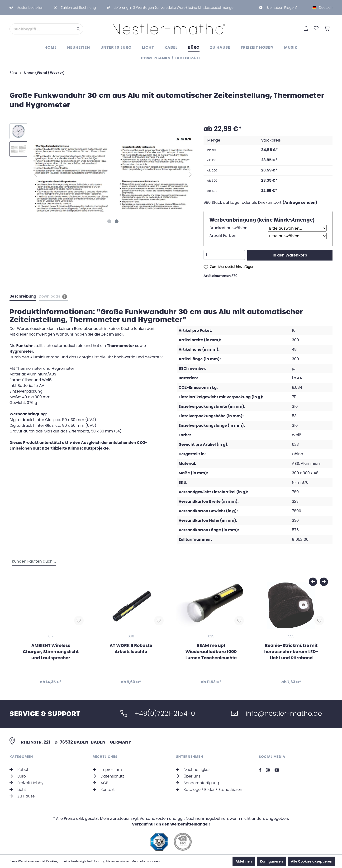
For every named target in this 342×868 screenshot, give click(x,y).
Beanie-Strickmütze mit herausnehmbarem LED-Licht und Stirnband (291, 652)
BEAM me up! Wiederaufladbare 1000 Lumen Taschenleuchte (211, 652)
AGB (100, 783)
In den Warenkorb (290, 255)
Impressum (107, 770)
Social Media (272, 757)
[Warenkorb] (327, 29)
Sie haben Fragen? (278, 8)
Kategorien (21, 757)
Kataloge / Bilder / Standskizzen (209, 790)
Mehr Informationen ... (147, 861)
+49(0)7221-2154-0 (158, 714)
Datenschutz (108, 776)
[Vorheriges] (36, 175)
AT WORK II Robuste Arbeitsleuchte (131, 649)
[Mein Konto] (306, 29)
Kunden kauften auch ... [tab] (34, 562)
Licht (18, 790)
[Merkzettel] (316, 29)
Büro (18, 776)
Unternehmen (190, 757)
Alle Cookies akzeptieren (312, 861)
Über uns (188, 776)
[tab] (23, 296)
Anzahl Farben (223, 235)
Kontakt (104, 790)
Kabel (19, 770)
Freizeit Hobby (26, 783)
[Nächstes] (190, 175)
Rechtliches (105, 757)
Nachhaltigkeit (193, 770)
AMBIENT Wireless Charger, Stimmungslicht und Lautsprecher (51, 652)
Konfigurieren (271, 861)
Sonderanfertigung (197, 783)
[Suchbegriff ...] (42, 29)
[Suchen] (78, 29)
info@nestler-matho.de (276, 714)
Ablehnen (244, 861)
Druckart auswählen (228, 228)
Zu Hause (22, 796)
